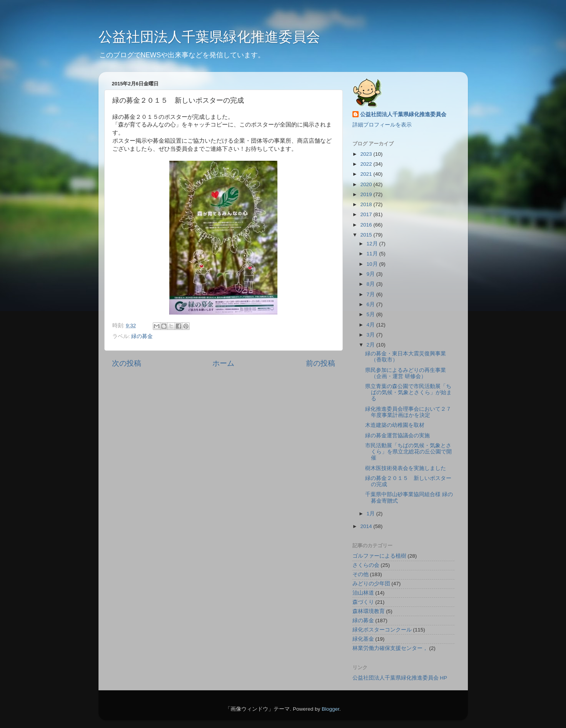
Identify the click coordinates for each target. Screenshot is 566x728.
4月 (371, 325)
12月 (373, 244)
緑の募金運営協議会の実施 (397, 436)
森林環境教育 (369, 611)
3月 (371, 335)
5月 (371, 314)
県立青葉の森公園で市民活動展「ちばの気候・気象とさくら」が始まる (408, 392)
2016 (367, 225)
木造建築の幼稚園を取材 (395, 425)
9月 (371, 274)
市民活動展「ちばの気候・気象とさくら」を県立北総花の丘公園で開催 (408, 452)
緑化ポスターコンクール (382, 630)
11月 (373, 254)
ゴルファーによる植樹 (379, 556)
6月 (371, 304)
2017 (367, 214)
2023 (367, 154)
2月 (371, 345)
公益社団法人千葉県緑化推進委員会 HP (400, 678)
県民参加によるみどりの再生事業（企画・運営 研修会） (406, 373)
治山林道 (363, 593)
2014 (367, 526)
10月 (373, 264)
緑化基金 (363, 639)
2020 (367, 184)
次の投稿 (127, 363)
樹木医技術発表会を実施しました (406, 468)
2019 (367, 194)
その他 (361, 574)
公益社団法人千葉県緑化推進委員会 (209, 37)
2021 (367, 174)
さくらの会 (366, 565)
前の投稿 (321, 363)
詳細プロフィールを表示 (382, 125)
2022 (367, 164)
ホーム (223, 363)
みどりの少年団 (371, 584)
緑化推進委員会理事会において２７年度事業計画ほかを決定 (408, 412)
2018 (367, 204)
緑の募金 (142, 336)
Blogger (331, 709)
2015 (367, 235)
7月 (371, 294)
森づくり (363, 602)
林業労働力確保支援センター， (390, 648)
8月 (371, 284)
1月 (371, 514)
